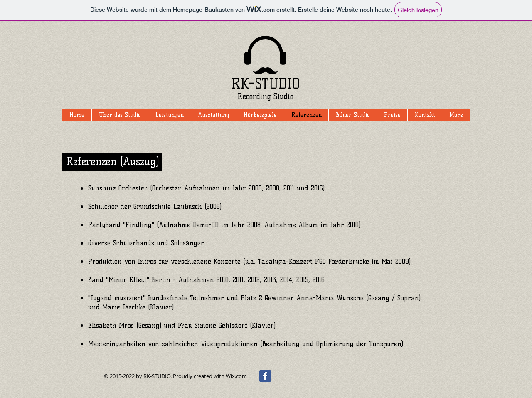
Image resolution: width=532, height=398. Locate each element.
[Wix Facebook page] (265, 376)
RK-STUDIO (266, 84)
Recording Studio (266, 96)
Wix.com (236, 376)
